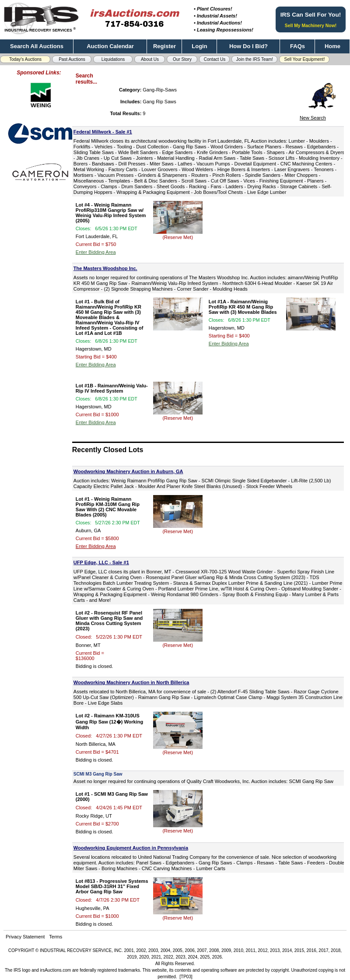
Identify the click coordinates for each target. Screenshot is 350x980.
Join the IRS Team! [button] (255, 59)
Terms (56, 937)
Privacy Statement (25, 937)
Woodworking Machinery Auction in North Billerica (131, 682)
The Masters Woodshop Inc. (105, 268)
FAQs (297, 46)
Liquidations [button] (113, 59)
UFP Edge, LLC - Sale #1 (101, 562)
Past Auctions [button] (72, 59)
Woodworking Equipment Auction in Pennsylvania (131, 848)
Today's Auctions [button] (25, 59)
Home (332, 46)
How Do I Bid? (248, 46)
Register (164, 46)
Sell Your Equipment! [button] (305, 59)
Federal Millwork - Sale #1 (103, 132)
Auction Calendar (110, 46)
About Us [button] (150, 59)
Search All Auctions (37, 46)
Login (199, 46)
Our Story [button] (182, 59)
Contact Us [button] (215, 59)
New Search (313, 118)
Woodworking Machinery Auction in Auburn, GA (128, 471)
